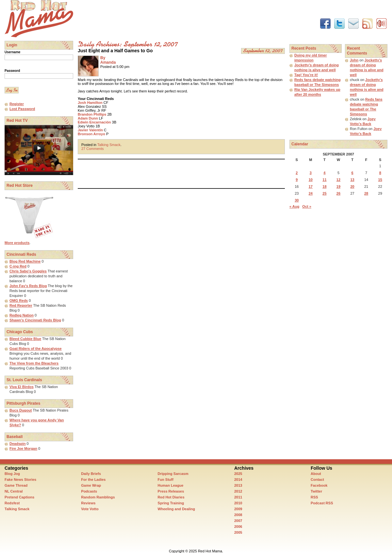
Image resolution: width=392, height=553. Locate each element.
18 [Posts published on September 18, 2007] (324, 187)
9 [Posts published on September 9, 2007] (297, 180)
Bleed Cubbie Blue (25, 339)
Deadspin (18, 444)
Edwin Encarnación (94, 122)
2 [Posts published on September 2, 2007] (297, 173)
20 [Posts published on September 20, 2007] (352, 187)
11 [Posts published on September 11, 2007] (324, 180)
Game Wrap (91, 485)
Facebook (319, 485)
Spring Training (171, 503)
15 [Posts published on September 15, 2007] (380, 180)
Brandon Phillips (92, 114)
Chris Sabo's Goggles (28, 271)
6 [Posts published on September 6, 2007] (352, 173)
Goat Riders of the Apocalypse (36, 349)
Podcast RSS (322, 503)
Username (12, 52)
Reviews (88, 503)
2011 (238, 497)
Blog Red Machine (25, 261)
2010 (238, 503)
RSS (314, 497)
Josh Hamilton (90, 103)
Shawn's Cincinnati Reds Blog (35, 320)
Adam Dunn (88, 118)
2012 (238, 491)
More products (17, 243)
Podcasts (89, 491)
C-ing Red (18, 266)
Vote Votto (90, 509)
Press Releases (171, 491)
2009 (238, 509)
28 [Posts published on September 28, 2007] (366, 193)
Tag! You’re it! (306, 75)
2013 (238, 485)
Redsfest (12, 503)
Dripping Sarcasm (173, 474)
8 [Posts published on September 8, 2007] (380, 173)
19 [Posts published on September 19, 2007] (338, 187)
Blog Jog (12, 474)
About (316, 474)
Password (12, 71)
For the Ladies (93, 480)
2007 (238, 521)
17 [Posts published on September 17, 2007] (311, 187)
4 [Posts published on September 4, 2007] (324, 173)
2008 (238, 515)
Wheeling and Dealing (176, 509)
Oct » (307, 206)
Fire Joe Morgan (23, 448)
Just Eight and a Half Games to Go (115, 51)
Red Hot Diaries (171, 497)
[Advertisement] (197, 15)
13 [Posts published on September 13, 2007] (352, 180)
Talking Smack (109, 145)
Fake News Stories (20, 480)
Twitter (316, 491)
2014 (238, 480)
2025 (238, 474)
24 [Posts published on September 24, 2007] (311, 193)
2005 (238, 532)
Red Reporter (21, 305)
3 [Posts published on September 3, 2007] (311, 173)
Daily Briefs (91, 474)
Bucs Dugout (21, 410)
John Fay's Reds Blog (28, 286)
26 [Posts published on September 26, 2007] (338, 193)
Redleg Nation (22, 315)
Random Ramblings (98, 497)
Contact (317, 480)
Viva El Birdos (22, 387)
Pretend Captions (19, 497)
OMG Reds (19, 301)
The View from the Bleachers (34, 363)
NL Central (14, 491)
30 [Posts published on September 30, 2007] (297, 200)
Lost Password (22, 109)
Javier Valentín (90, 130)
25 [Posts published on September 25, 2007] (324, 193)
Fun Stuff (166, 480)
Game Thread (16, 485)
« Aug (294, 206)
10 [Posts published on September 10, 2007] (311, 180)
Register (17, 104)
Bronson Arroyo (91, 134)
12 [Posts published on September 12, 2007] (338, 180)
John (354, 60)
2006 (238, 527)
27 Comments (92, 149)
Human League (171, 485)
